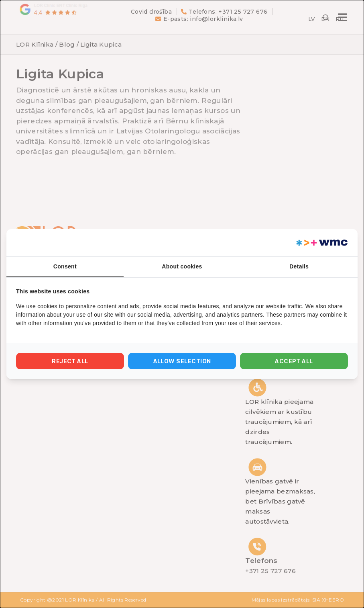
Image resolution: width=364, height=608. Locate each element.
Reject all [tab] (70, 361)
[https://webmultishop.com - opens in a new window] (321, 243)
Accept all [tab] (294, 361)
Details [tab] (299, 266)
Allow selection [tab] (182, 361)
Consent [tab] (65, 266)
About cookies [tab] (182, 266)
